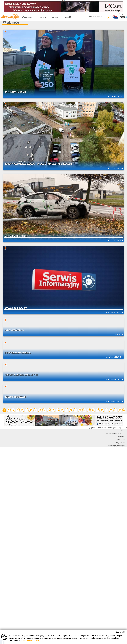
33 (124, 410)
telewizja (10, 17)
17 (53, 410)
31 (115, 410)
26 (93, 410)
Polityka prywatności (116, 446)
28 (102, 410)
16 (49, 410)
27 (98, 410)
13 (35, 410)
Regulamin (120, 443)
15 (44, 410)
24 (84, 410)
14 (40, 410)
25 (89, 410)
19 (62, 410)
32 (120, 410)
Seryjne (55, 17)
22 (75, 410)
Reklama (121, 440)
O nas (122, 430)
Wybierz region (97, 16)
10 (22, 410)
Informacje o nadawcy (115, 433)
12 (31, 410)
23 (80, 410)
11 (27, 410)
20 (67, 410)
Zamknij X (120, 632)
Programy (42, 17)
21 (71, 410)
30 (111, 410)
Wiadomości (27, 17)
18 (58, 410)
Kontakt (68, 17)
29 (107, 410)
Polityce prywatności (30, 640)
